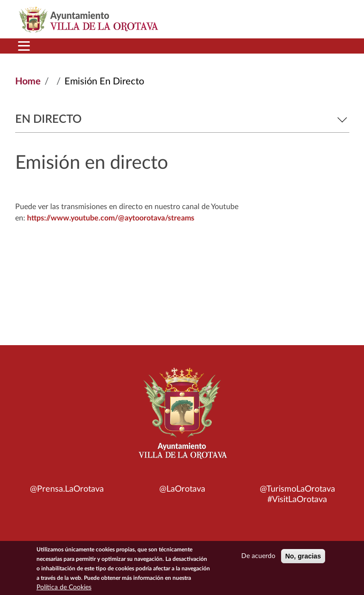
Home (28, 82)
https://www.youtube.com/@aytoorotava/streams (111, 218)
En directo (182, 119)
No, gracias (303, 557)
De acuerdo (258, 557)
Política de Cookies (64, 588)
